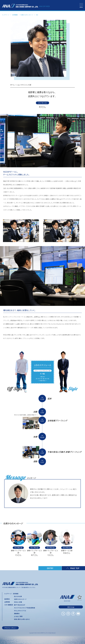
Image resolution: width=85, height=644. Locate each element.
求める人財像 (18, 602)
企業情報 (7, 602)
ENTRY (50, 568)
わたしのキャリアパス (20, 611)
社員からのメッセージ (27, 15)
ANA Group (71, 607)
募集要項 (17, 614)
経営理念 (7, 599)
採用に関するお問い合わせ (22, 619)
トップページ (6, 15)
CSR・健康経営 (9, 605)
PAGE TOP (75, 568)
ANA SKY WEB (44, 6)
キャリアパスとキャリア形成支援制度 (25, 608)
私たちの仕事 (18, 596)
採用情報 (15, 15)
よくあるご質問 (18, 616)
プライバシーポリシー (10, 628)
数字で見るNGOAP (20, 605)
